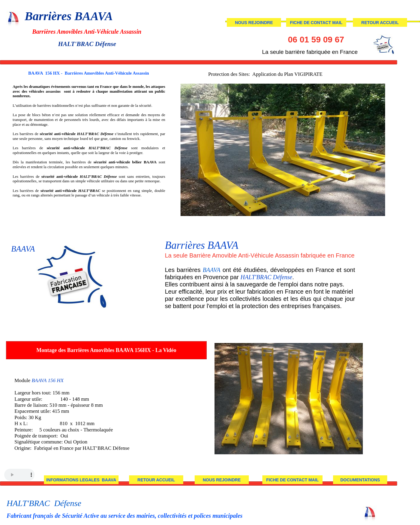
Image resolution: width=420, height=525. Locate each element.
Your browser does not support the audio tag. (19, 475)
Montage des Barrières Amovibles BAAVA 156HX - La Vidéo (106, 350)
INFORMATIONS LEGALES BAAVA (81, 480)
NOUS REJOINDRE (222, 480)
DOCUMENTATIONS (360, 480)
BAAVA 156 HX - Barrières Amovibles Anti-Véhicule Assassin (89, 73)
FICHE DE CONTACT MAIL (293, 480)
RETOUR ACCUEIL (156, 480)
